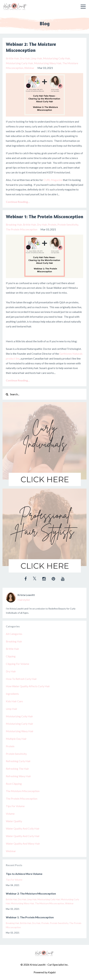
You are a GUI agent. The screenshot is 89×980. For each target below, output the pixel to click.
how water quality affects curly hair (28, 686)
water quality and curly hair (23, 836)
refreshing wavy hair (18, 776)
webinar (29, 68)
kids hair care (14, 701)
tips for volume (15, 806)
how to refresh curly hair (21, 679)
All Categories (14, 634)
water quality (14, 821)
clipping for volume (17, 664)
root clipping (14, 784)
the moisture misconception (23, 791)
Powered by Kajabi (45, 972)
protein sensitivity (68, 224)
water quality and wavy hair (23, 843)
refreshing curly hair (18, 761)
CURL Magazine (53, 180)
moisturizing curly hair (19, 63)
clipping (11, 656)
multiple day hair (16, 739)
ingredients (12, 694)
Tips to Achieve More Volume (24, 874)
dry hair (25, 58)
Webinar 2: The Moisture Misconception (31, 47)
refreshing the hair (17, 769)
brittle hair (12, 58)
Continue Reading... (18, 202)
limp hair (36, 58)
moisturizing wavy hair (48, 63)
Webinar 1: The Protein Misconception (44, 217)
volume (10, 814)
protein (52, 224)
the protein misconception (22, 229)
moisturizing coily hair (56, 58)
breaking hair (14, 224)
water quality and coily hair (23, 828)
